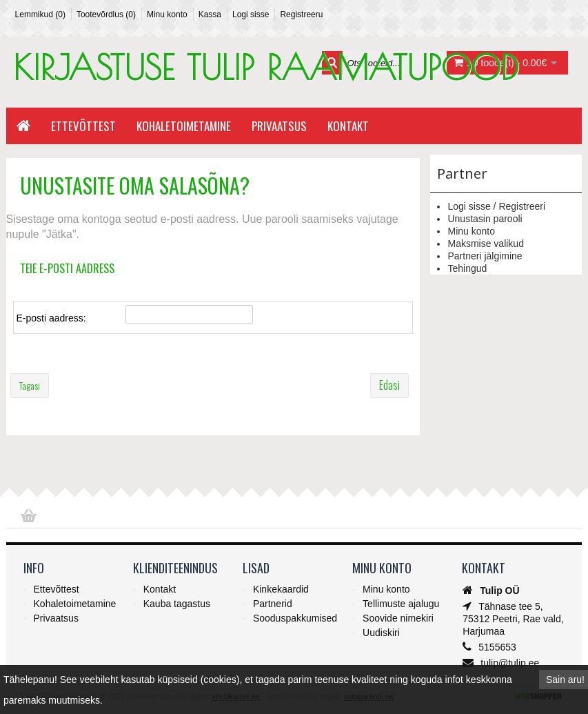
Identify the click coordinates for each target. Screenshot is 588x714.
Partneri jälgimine (485, 256)
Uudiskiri (381, 633)
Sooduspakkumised (295, 618)
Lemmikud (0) (40, 14)
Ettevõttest (83, 126)
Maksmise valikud (485, 244)
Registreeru (301, 14)
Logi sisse (251, 14)
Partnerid (273, 604)
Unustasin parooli (485, 219)
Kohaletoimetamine (184, 126)
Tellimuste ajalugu (401, 604)
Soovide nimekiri (398, 618)
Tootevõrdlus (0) (106, 14)
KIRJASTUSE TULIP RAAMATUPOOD (266, 67)
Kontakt (348, 126)
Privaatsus (279, 126)
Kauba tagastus (177, 604)
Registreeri (522, 206)
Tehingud (467, 268)
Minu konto (167, 14)
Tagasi (30, 385)
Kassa (210, 14)
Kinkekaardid (281, 589)
